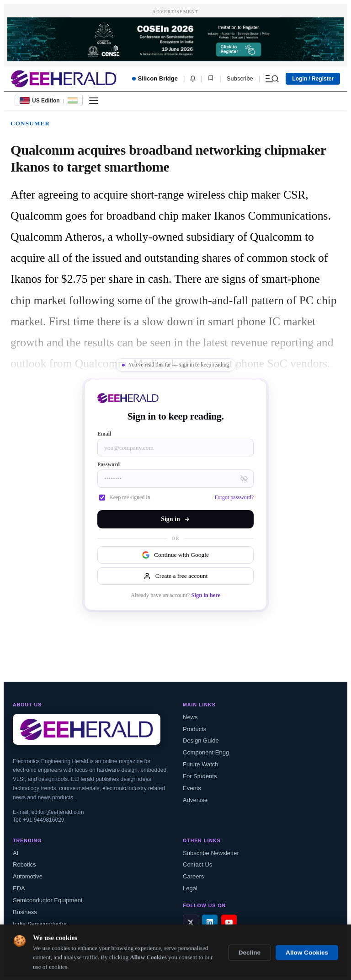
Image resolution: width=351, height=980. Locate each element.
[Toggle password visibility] (244, 479)
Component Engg (206, 752)
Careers (193, 876)
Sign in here (206, 595)
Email (104, 434)
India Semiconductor (40, 924)
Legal (190, 888)
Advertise (195, 800)
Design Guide (201, 740)
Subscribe (240, 78)
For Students (200, 776)
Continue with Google (175, 555)
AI (16, 853)
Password (109, 464)
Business (25, 912)
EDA (19, 888)
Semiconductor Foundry (44, 936)
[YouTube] (229, 922)
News (190, 717)
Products (194, 729)
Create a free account (175, 576)
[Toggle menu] (94, 101)
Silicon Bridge (155, 78)
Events (192, 788)
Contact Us (197, 864)
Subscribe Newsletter (211, 853)
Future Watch (201, 764)
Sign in (175, 519)
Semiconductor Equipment (48, 900)
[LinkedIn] (210, 922)
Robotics (24, 864)
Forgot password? (234, 497)
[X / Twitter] (191, 922)
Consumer (30, 123)
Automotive (28, 876)
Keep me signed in (125, 497)
